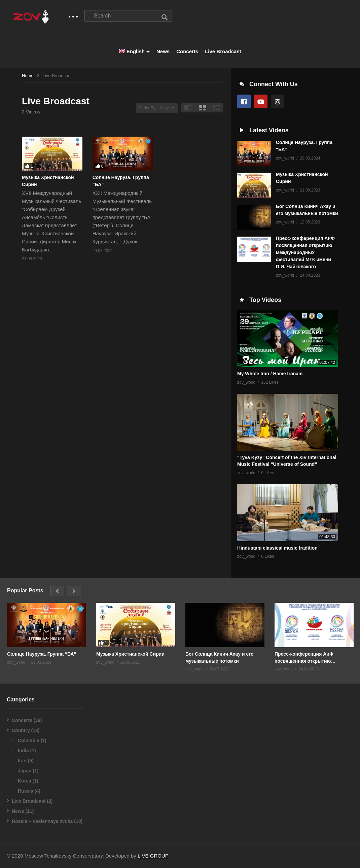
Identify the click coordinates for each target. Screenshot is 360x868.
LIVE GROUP (153, 856)
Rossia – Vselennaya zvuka (42, 822)
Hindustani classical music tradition (277, 548)
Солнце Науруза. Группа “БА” (42, 654)
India (23, 751)
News (163, 52)
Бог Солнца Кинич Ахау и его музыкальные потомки (220, 658)
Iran (22, 761)
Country (21, 731)
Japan (25, 771)
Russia (26, 791)
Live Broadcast (223, 52)
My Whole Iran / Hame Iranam (270, 374)
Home (28, 76)
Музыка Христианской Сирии (130, 654)
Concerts (187, 52)
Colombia (29, 741)
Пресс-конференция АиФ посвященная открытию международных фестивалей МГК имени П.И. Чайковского (305, 253)
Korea (25, 781)
